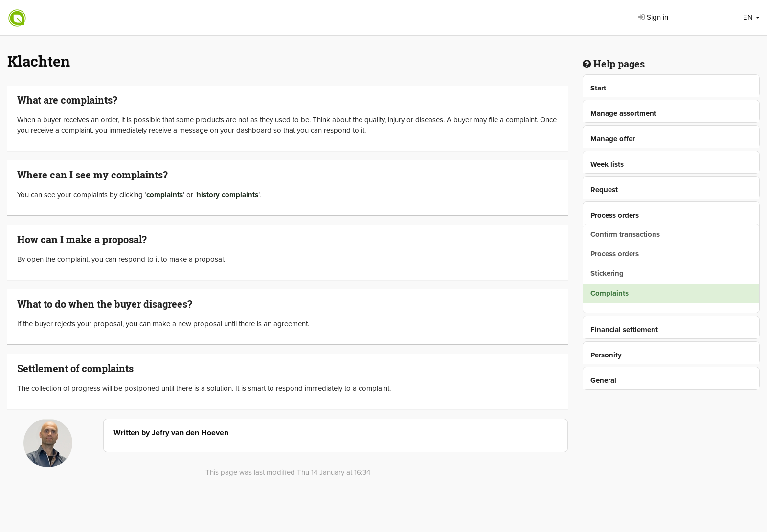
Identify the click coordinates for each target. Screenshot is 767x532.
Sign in (653, 17)
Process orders (615, 215)
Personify (606, 355)
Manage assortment (623, 113)
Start (598, 88)
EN (751, 17)
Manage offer (613, 139)
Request (604, 190)
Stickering (607, 273)
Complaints (609, 293)
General (603, 380)
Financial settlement (624, 330)
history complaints (227, 195)
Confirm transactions (625, 234)
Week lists (607, 164)
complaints (165, 195)
